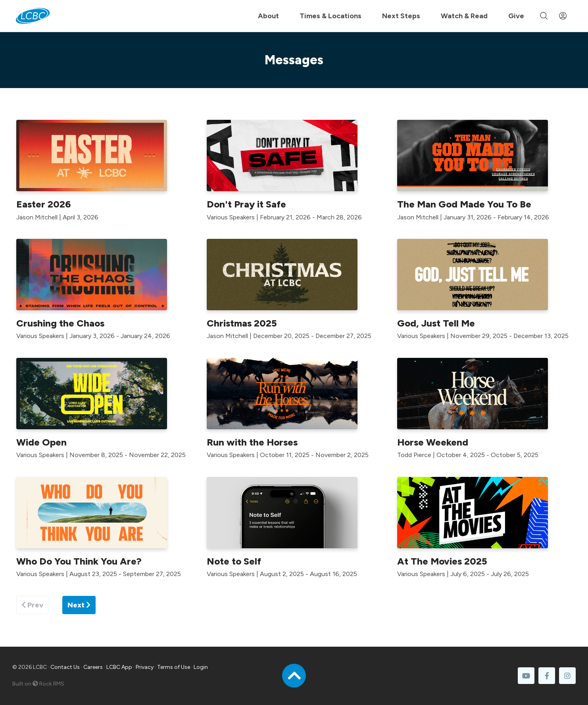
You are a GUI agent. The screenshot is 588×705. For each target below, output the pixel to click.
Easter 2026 (44, 204)
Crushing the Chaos (60, 323)
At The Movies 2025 (442, 561)
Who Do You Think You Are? (79, 561)
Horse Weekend (433, 442)
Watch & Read (464, 16)
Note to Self (234, 561)
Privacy (145, 667)
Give (516, 16)
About (268, 16)
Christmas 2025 (242, 323)
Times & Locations (331, 16)
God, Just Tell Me (436, 323)
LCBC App (119, 667)
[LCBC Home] (33, 16)
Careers (93, 667)
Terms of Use (174, 667)
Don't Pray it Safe (246, 204)
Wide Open (41, 442)
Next (79, 605)
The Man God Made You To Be (464, 204)
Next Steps (401, 16)
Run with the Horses (252, 442)
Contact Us (65, 667)
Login (201, 667)
